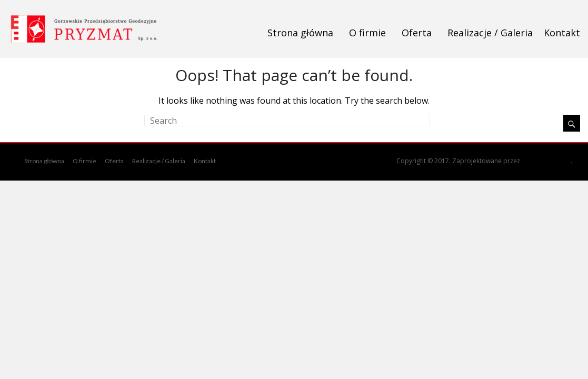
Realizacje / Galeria (490, 33)
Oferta (417, 33)
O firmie (367, 33)
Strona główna (300, 33)
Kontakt (562, 33)
